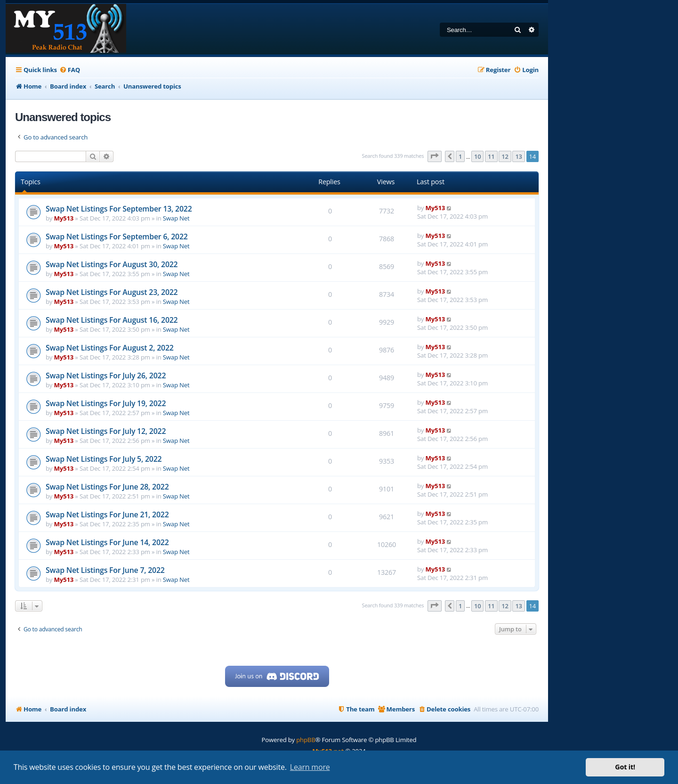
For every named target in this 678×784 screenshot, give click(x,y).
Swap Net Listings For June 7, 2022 (105, 570)
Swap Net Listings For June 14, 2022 (107, 542)
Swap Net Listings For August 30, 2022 (112, 264)
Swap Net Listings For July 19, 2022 (106, 403)
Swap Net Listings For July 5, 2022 (104, 459)
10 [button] (477, 156)
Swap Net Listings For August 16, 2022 (112, 320)
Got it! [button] (625, 767)
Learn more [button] (310, 767)
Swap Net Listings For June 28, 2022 (107, 487)
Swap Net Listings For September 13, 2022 (119, 209)
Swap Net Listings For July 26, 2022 (106, 376)
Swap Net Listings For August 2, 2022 (110, 348)
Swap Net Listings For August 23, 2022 (112, 292)
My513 (64, 218)
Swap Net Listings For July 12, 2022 (106, 431)
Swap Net (176, 218)
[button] (435, 156)
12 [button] (505, 156)
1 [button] (460, 156)
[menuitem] (70, 70)
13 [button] (518, 156)
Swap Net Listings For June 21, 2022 (107, 514)
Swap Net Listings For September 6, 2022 (117, 237)
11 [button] (491, 156)
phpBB (306, 740)
